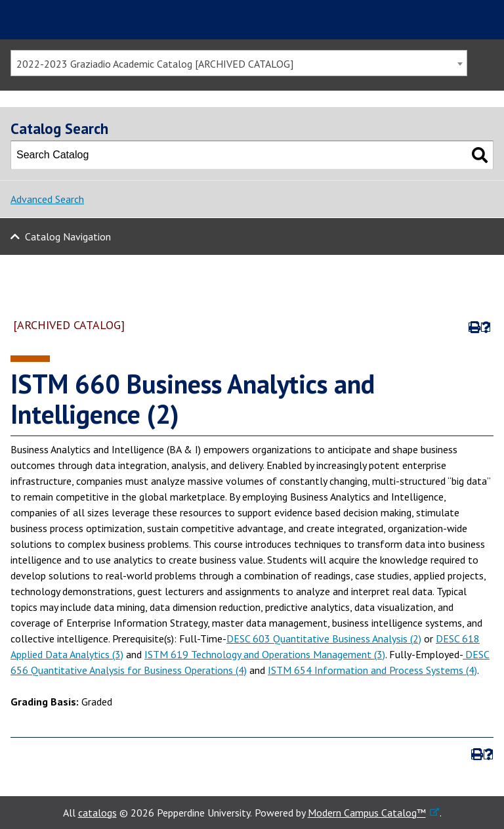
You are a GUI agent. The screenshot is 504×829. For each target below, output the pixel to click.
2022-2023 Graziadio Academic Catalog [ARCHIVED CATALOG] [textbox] (155, 64)
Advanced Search (47, 199)
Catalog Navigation (68, 236)
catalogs (97, 813)
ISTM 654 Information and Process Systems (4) (372, 670)
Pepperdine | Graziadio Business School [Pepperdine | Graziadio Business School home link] (89, 20)
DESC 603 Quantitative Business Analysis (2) (324, 639)
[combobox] (239, 63)
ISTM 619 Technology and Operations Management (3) (265, 654)
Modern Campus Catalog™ (367, 813)
